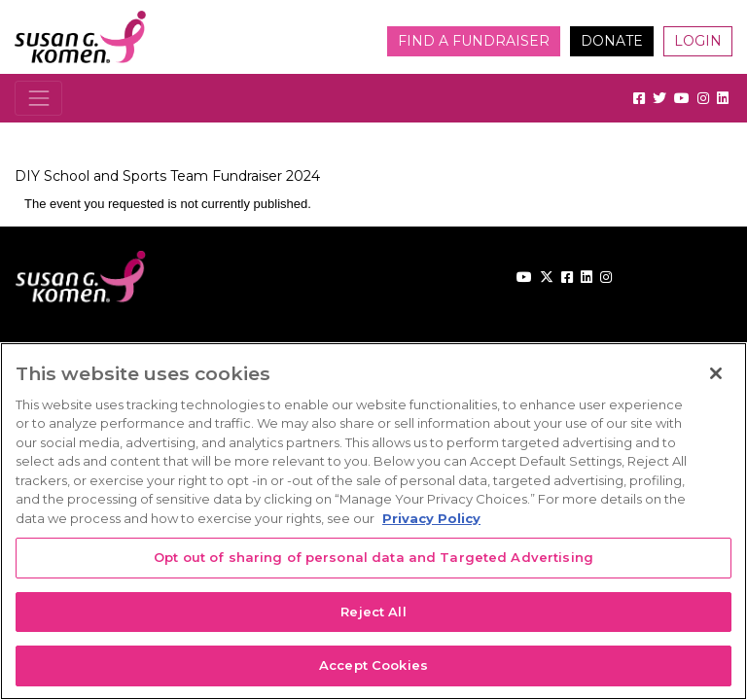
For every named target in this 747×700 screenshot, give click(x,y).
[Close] (716, 373)
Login (698, 41)
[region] (373, 521)
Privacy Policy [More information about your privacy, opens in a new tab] (431, 518)
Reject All (373, 612)
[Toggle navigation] (38, 98)
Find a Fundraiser (474, 41)
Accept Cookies (373, 665)
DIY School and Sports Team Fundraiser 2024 (167, 176)
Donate (612, 41)
